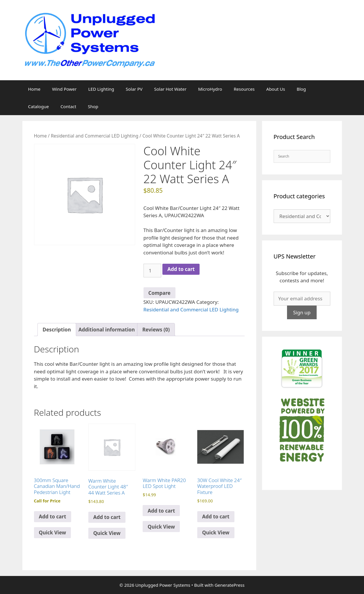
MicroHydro (210, 89)
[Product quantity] (153, 271)
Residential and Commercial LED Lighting (95, 136)
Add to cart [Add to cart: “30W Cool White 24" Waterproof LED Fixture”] (216, 517)
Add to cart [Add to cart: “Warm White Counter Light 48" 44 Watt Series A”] (107, 517)
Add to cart (181, 269)
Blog (301, 89)
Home (34, 89)
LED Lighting (101, 89)
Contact (68, 106)
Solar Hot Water (170, 89)
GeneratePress (230, 585)
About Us (276, 89)
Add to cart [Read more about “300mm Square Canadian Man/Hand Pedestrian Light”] (53, 517)
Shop (93, 106)
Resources (244, 89)
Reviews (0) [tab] (156, 330)
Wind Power (64, 89)
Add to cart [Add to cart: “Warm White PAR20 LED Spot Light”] (161, 511)
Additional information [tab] (107, 330)
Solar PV (134, 89)
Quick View (53, 533)
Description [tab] (57, 330)
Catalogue (39, 106)
